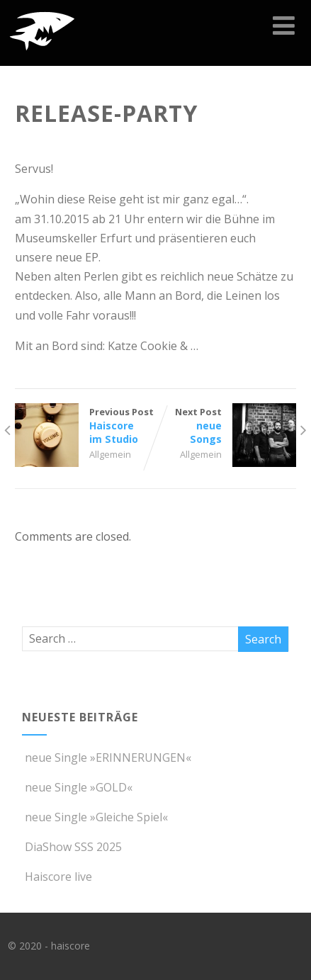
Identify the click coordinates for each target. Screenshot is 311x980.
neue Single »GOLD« (77, 787)
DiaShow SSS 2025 (72, 847)
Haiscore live (57, 877)
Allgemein (110, 454)
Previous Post (85, 426)
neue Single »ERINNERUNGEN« (107, 757)
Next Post (226, 426)
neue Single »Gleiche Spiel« (95, 817)
